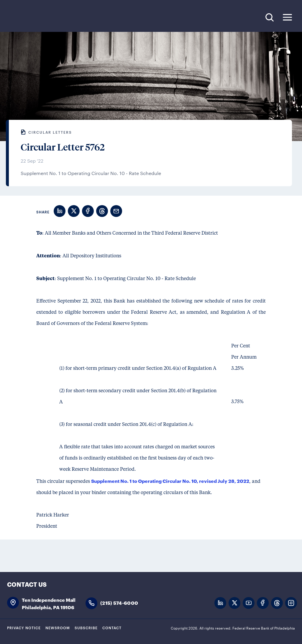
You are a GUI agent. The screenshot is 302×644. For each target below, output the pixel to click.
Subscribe (86, 627)
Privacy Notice (24, 627)
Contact (112, 627)
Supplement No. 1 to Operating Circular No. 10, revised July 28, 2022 (170, 481)
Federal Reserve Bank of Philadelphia (47, 18)
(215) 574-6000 (119, 603)
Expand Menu (287, 17)
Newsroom (58, 627)
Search (269, 17)
